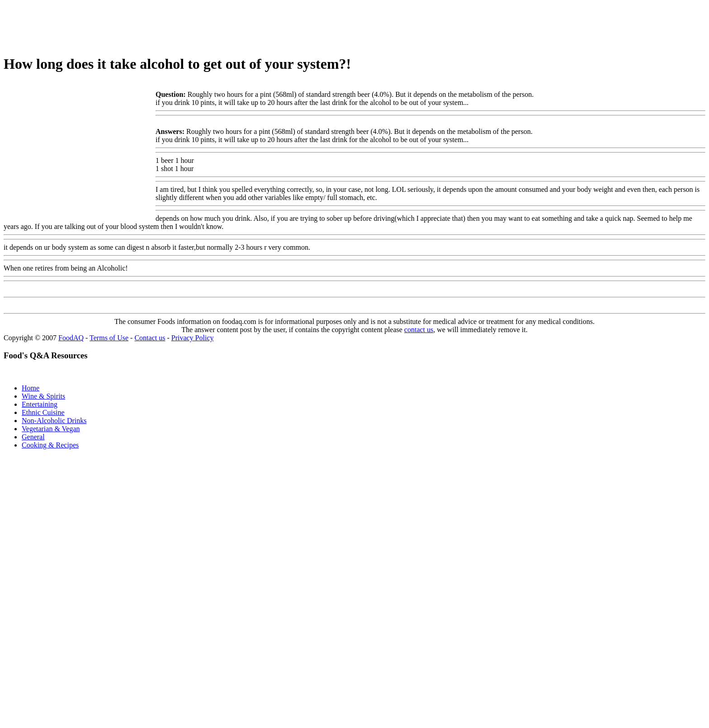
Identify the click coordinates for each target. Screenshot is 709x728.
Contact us (150, 338)
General (33, 437)
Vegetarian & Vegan (51, 429)
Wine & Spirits (43, 396)
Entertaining (40, 404)
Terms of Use (109, 338)
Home (31, 388)
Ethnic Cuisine (43, 412)
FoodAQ (71, 338)
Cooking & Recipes (50, 445)
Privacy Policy (193, 338)
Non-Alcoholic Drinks (54, 421)
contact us (419, 330)
